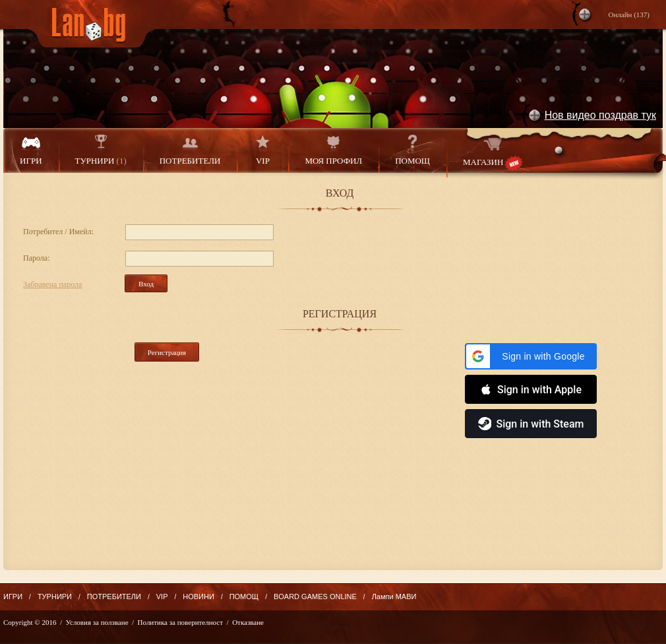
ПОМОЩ (412, 150)
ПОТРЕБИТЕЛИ (190, 150)
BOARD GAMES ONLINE (315, 596)
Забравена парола (52, 284)
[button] (531, 356)
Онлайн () (629, 15)
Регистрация (167, 352)
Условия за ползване (97, 622)
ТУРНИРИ (101, 150)
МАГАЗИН (493, 153)
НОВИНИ (198, 596)
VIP (262, 150)
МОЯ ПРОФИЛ (333, 150)
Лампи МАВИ (394, 596)
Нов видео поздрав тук (600, 115)
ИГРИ (31, 150)
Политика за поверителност (180, 622)
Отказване (248, 622)
